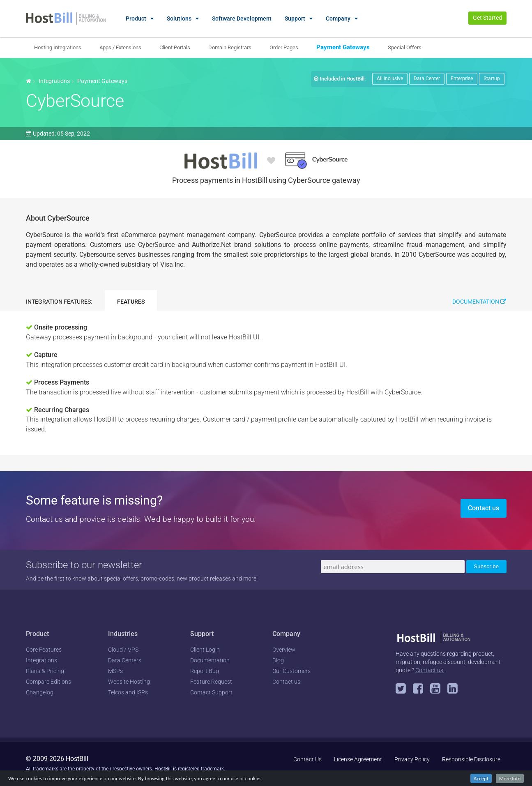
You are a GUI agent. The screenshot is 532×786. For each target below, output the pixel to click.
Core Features (44, 650)
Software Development (242, 18)
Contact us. (430, 670)
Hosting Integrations (58, 47)
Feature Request (211, 682)
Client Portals (175, 47)
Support (295, 18)
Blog (278, 660)
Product (136, 18)
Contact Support (211, 692)
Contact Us (307, 759)
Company (338, 18)
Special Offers (405, 47)
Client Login (205, 650)
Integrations (54, 81)
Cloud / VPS (123, 650)
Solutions (179, 18)
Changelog (40, 692)
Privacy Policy (412, 759)
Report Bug (205, 671)
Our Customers (291, 671)
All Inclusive (390, 78)
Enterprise (462, 78)
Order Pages (284, 47)
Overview (284, 650)
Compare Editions (48, 682)
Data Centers (125, 660)
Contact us (484, 508)
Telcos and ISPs (128, 692)
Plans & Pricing (45, 671)
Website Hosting (129, 682)
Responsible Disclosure (471, 759)
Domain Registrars (230, 47)
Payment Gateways (343, 47)
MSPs (115, 671)
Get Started (487, 18)
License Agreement (358, 759)
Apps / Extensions (120, 47)
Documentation (479, 302)
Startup (492, 78)
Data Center (427, 78)
